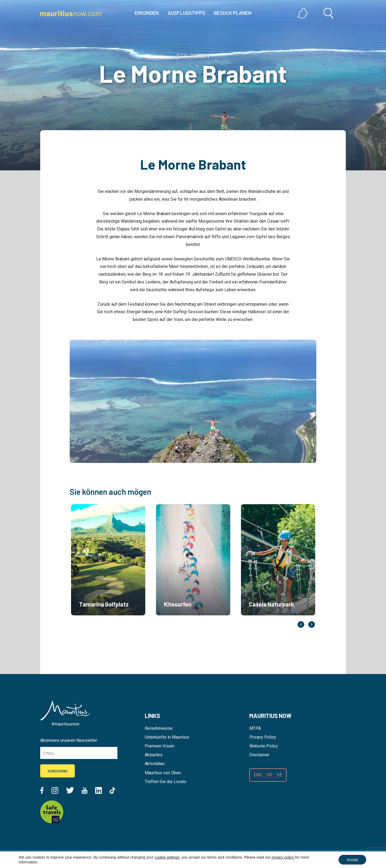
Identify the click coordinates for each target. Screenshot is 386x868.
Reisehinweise (159, 728)
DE (279, 775)
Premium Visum (160, 746)
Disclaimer (259, 755)
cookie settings (167, 857)
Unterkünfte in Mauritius (167, 737)
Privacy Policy (263, 737)
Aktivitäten (155, 764)
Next (312, 624)
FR (269, 775)
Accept (352, 860)
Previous (301, 624)
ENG (258, 775)
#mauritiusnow (65, 724)
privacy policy (283, 857)
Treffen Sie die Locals (166, 782)
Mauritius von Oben (163, 773)
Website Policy (264, 746)
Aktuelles (154, 755)
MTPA (255, 728)
